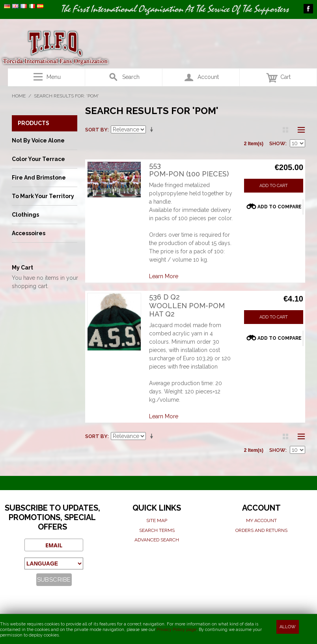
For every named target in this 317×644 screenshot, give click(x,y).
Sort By (96, 130)
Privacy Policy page (176, 630)
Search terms (157, 530)
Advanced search (157, 540)
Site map (157, 520)
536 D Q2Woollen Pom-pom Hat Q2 (187, 305)
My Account (261, 520)
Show (277, 143)
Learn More (164, 276)
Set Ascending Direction (153, 130)
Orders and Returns (261, 530)
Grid (285, 130)
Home (19, 96)
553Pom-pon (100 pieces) (189, 170)
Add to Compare (280, 207)
